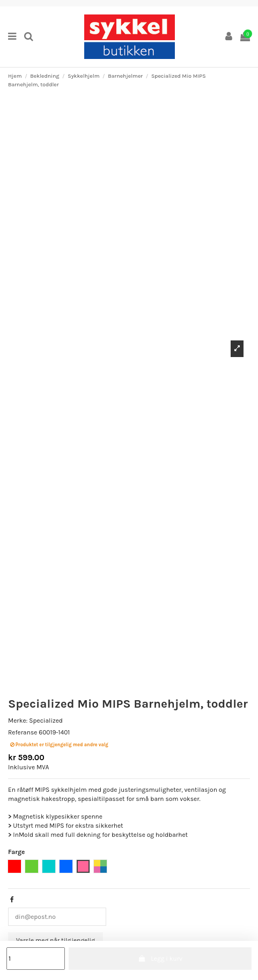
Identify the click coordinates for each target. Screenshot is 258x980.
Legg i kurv (160, 959)
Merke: (18, 721)
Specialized (46, 721)
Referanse (23, 732)
